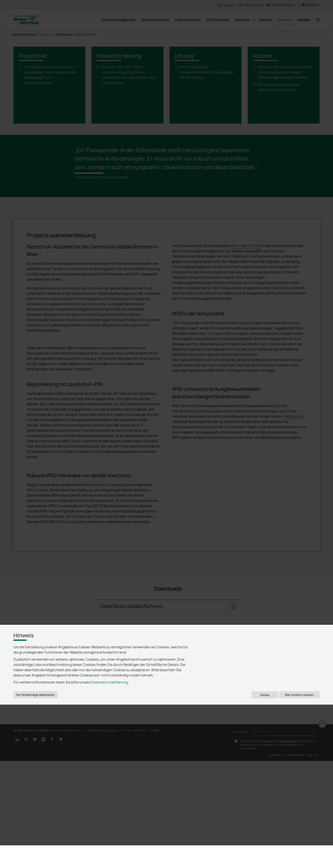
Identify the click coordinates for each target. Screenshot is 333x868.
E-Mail (155, 856)
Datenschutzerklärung (110, 827)
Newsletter (241, 858)
